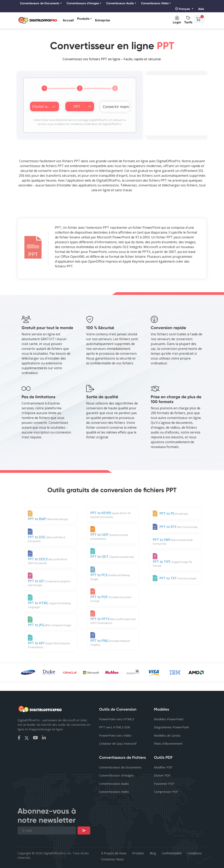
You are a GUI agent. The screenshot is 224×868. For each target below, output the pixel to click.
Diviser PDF (162, 775)
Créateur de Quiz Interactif (118, 743)
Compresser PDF (166, 792)
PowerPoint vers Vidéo (115, 735)
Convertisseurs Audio (114, 784)
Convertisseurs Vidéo (114, 792)
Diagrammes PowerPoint (172, 727)
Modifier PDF (163, 767)
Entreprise (103, 20)
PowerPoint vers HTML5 (117, 719)
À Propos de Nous (114, 853)
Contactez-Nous (112, 859)
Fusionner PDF (164, 784)
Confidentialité (172, 853)
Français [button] (183, 9)
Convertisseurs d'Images (117, 775)
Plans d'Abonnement (168, 743)
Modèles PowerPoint (169, 719)
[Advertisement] (177, 105)
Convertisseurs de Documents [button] (40, 3)
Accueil (68, 20)
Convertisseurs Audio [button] (120, 3)
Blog (153, 853)
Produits (83, 19)
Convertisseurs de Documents (120, 767)
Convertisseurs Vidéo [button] (155, 3)
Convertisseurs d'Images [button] (83, 3)
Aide (201, 9)
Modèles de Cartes (167, 735)
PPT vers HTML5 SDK (115, 727)
